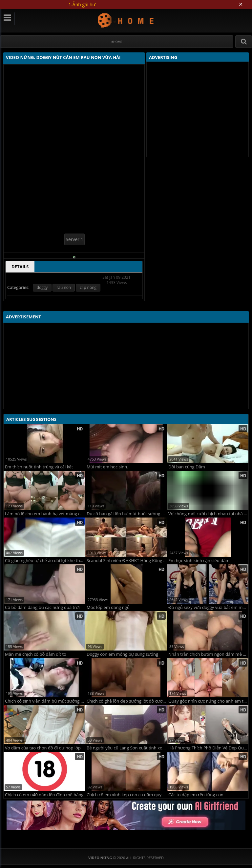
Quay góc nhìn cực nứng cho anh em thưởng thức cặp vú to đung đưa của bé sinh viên (208, 701)
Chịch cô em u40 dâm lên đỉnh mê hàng (44, 795)
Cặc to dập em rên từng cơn (196, 795)
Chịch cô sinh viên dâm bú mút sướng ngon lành (45, 701)
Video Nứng (126, 20)
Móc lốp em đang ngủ (108, 607)
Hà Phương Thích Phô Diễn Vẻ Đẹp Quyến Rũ (208, 748)
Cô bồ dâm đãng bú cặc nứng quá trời (42, 607)
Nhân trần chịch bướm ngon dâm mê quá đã (208, 654)
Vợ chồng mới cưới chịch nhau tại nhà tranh (208, 514)
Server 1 (74, 239)
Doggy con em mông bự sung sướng (122, 654)
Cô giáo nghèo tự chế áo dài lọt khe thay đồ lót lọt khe (45, 561)
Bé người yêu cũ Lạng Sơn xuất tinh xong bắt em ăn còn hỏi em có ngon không (127, 748)
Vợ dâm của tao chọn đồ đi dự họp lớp (43, 748)
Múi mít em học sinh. (107, 467)
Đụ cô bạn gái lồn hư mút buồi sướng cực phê (127, 514)
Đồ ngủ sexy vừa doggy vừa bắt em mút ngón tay (208, 607)
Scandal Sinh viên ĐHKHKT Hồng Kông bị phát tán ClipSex (127, 561)
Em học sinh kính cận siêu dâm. (199, 561)
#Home (117, 42)
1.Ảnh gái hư (82, 4)
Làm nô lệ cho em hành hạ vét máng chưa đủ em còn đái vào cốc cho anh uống (45, 514)
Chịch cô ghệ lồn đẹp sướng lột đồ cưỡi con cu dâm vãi (127, 701)
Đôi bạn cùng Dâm (187, 467)
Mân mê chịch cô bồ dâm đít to (36, 654)
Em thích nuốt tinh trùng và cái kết (39, 467)
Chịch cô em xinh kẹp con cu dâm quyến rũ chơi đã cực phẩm (127, 795)
